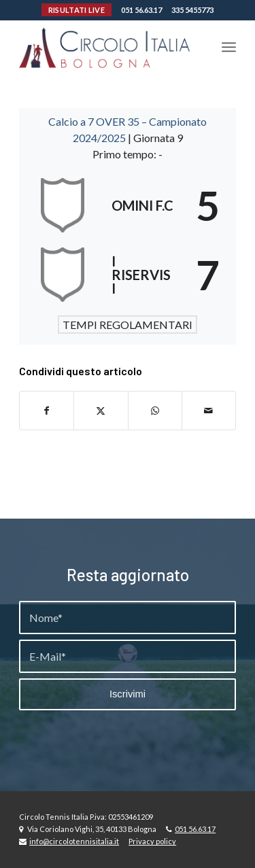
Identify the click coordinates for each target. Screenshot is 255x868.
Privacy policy (152, 841)
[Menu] (229, 47)
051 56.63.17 (141, 10)
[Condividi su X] (101, 411)
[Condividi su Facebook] (47, 411)
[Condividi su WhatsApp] (155, 411)
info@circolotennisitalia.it (74, 841)
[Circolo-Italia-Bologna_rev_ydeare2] (106, 47)
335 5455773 (192, 10)
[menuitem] (229, 47)
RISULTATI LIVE (76, 10)
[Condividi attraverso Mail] (209, 411)
